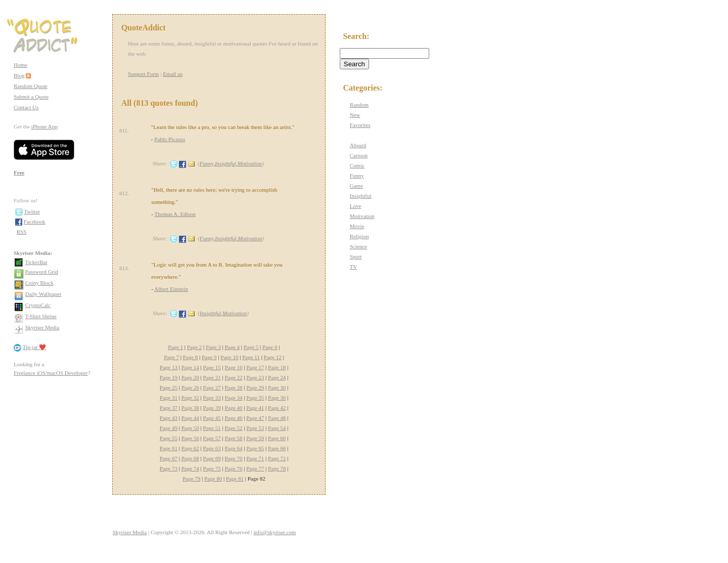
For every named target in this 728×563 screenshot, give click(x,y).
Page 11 (251, 357)
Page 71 (255, 458)
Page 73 (169, 468)
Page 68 (190, 458)
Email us (173, 74)
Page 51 (212, 428)
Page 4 (232, 347)
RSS (22, 232)
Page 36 (277, 398)
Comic (357, 165)
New (355, 115)
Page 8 (191, 357)
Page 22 (233, 377)
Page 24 (277, 377)
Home (20, 65)
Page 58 (233, 438)
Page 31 (169, 398)
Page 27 (212, 387)
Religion (359, 236)
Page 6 (270, 347)
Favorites (360, 125)
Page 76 (233, 468)
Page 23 (255, 377)
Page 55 (169, 438)
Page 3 (213, 347)
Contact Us (26, 107)
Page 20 (190, 377)
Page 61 (169, 448)
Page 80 (213, 479)
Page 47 (255, 418)
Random (359, 105)
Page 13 (169, 367)
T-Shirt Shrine (41, 316)
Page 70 (233, 458)
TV (354, 267)
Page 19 (169, 377)
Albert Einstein (171, 289)
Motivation (362, 216)
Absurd (358, 145)
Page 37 (169, 408)
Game (356, 186)
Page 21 (212, 377)
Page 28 (233, 387)
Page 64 (233, 448)
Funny (357, 176)
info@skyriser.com (275, 532)
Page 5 (251, 347)
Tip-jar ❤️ (35, 347)
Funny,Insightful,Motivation (231, 163)
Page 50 (190, 428)
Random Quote (31, 86)
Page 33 (212, 398)
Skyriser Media (42, 327)
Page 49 (169, 428)
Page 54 (277, 428)
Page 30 (277, 387)
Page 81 (235, 479)
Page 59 (255, 438)
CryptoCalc (38, 305)
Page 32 (190, 398)
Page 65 (255, 448)
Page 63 (212, 448)
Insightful (361, 196)
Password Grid (42, 272)
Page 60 (277, 438)
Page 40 (233, 408)
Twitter (32, 211)
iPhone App (44, 126)
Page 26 (190, 387)
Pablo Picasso (170, 139)
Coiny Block (39, 283)
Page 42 (277, 408)
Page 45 (212, 418)
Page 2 (195, 347)
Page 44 (190, 418)
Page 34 (233, 398)
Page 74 (190, 468)
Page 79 (191, 479)
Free (19, 172)
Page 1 (175, 347)
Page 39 (212, 408)
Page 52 (233, 428)
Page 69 (212, 458)
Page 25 (169, 387)
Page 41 (255, 408)
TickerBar (36, 262)
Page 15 (212, 367)
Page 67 (169, 458)
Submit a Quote (31, 97)
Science (358, 246)
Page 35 (255, 398)
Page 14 (190, 367)
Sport (356, 256)
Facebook (35, 222)
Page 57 (212, 438)
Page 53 (255, 428)
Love (356, 206)
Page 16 (233, 367)
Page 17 (255, 367)
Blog (19, 75)
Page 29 (255, 387)
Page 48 (277, 418)
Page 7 (171, 357)
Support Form (143, 74)
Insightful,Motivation (223, 313)
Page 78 (277, 468)
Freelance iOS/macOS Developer (51, 373)
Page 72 (277, 458)
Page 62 (190, 448)
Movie (357, 226)
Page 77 (255, 468)
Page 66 (277, 448)
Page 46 (233, 418)
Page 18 (277, 367)
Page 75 (212, 468)
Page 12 (273, 357)
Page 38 (190, 408)
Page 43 (169, 418)
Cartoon (359, 155)
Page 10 (229, 357)
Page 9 (209, 357)
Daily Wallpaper (43, 294)
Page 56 (190, 438)
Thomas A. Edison (175, 214)
